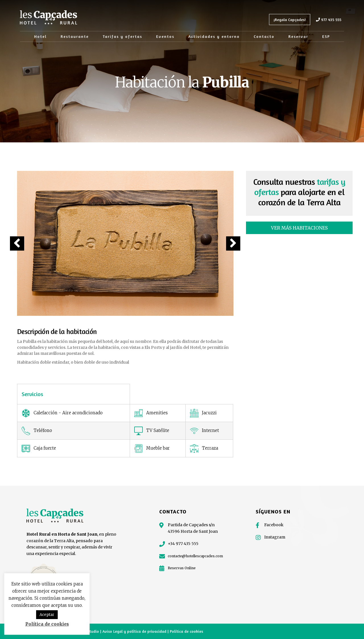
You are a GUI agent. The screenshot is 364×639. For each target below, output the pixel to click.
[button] (17, 243)
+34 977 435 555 (183, 544)
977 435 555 (329, 20)
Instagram (275, 537)
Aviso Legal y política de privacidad (135, 631)
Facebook (274, 525)
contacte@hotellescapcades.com (195, 556)
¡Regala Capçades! (290, 20)
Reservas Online (182, 568)
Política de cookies (186, 631)
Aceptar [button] (47, 615)
